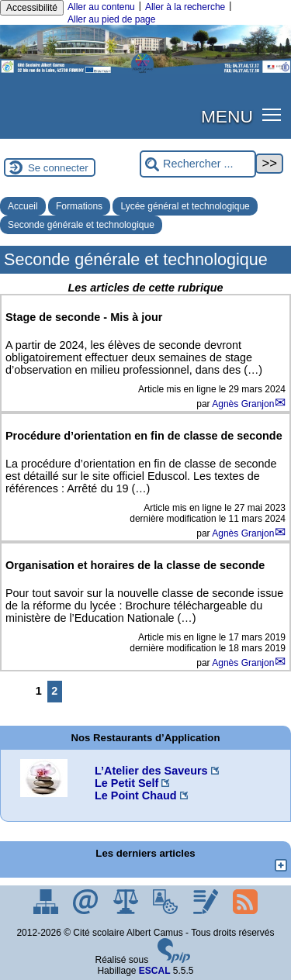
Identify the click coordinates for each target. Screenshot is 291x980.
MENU (227, 116)
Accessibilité (32, 8)
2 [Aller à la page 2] (54, 691)
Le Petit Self (126, 783)
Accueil (23, 206)
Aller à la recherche (185, 7)
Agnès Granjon (243, 404)
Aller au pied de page (111, 19)
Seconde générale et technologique (81, 225)
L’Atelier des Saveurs (151, 771)
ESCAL (155, 971)
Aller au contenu (101, 7)
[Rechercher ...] (198, 164)
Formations (79, 206)
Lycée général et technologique (185, 206)
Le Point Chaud (136, 795)
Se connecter (58, 168)
